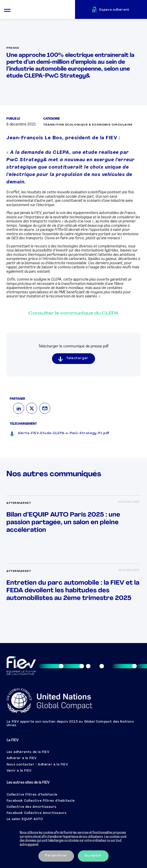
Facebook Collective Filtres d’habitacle (41, 801)
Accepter (93, 856)
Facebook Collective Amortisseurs (37, 813)
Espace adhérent (114, 10)
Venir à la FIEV (19, 771)
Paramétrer (56, 856)
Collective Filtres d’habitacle (32, 795)
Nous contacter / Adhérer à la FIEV (37, 765)
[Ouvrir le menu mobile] (7, 10)
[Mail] (45, 408)
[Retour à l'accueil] (45, 10)
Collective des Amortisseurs (31, 807)
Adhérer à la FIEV (22, 758)
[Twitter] (32, 408)
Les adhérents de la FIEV (28, 752)
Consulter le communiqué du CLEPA (73, 313)
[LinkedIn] (19, 408)
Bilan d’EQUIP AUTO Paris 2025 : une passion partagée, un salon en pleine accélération (63, 523)
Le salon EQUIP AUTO (25, 819)
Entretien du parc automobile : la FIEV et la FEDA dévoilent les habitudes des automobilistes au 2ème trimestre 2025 (73, 591)
